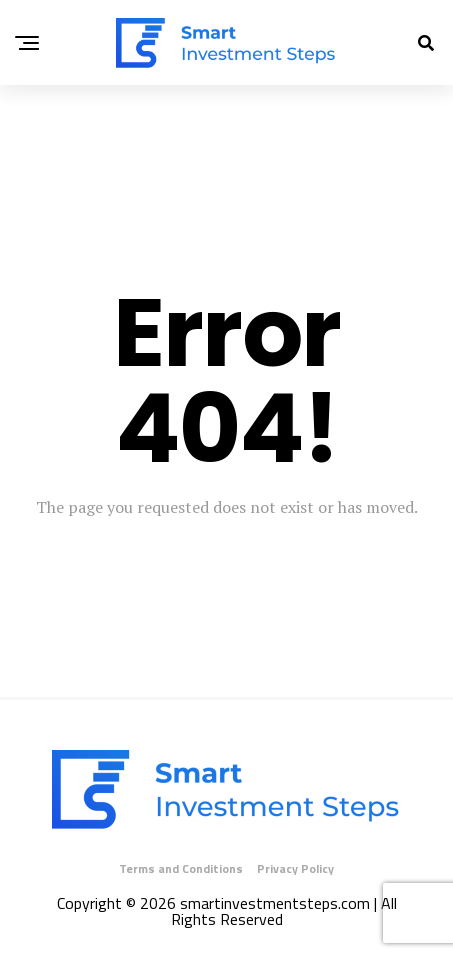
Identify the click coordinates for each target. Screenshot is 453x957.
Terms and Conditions (181, 868)
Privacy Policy (295, 868)
